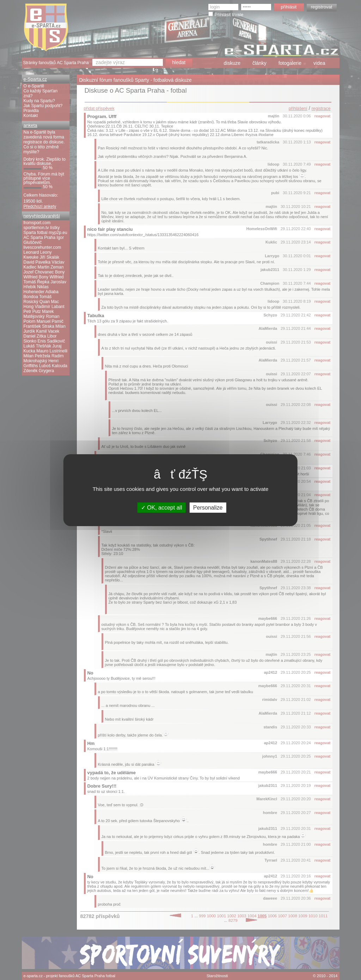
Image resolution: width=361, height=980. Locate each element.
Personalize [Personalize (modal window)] (208, 507)
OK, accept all (162, 507)
